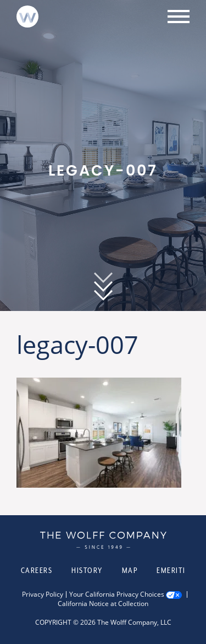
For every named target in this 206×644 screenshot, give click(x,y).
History (87, 570)
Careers (37, 570)
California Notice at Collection (103, 604)
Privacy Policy (43, 594)
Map (130, 570)
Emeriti (171, 570)
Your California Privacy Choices (117, 594)
